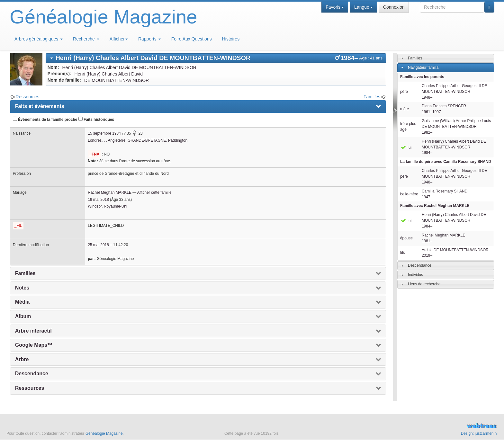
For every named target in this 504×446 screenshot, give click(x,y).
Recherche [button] (86, 39)
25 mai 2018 (98, 245)
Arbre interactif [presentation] (34, 331)
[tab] (216, 58)
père (404, 92)
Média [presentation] (22, 302)
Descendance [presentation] (32, 374)
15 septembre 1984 (104, 133)
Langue (364, 7)
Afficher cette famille (154, 192)
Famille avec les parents (422, 77)
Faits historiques (96, 119)
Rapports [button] (150, 39)
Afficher (119, 39)
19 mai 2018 (98, 200)
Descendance (420, 265)
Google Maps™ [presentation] (34, 345)
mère (405, 109)
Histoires (231, 39)
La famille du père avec (446, 162)
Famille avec (435, 206)
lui (406, 147)
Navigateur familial (424, 67)
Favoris (335, 7)
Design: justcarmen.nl (479, 433)
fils (403, 253)
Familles (372, 97)
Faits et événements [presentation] (40, 106)
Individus (415, 275)
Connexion (394, 7)
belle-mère (409, 194)
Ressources (28, 97)
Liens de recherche (424, 284)
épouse (406, 238)
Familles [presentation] (25, 273)
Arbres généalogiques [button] (39, 39)
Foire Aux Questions (192, 39)
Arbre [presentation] (22, 359)
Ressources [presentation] (30, 388)
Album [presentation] (23, 316)
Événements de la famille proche (45, 119)
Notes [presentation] (22, 288)
